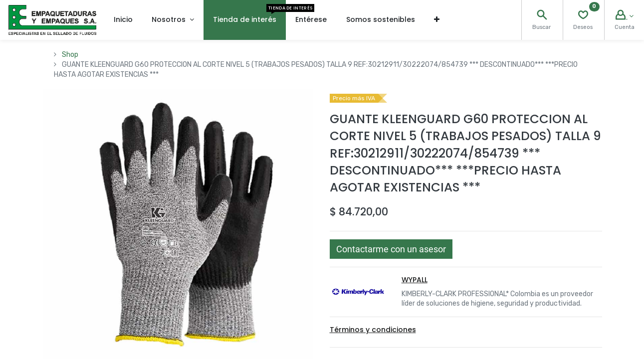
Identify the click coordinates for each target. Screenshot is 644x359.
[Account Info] (625, 16)
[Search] (542, 16)
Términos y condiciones (373, 330)
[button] (437, 20)
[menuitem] (123, 20)
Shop (70, 55)
